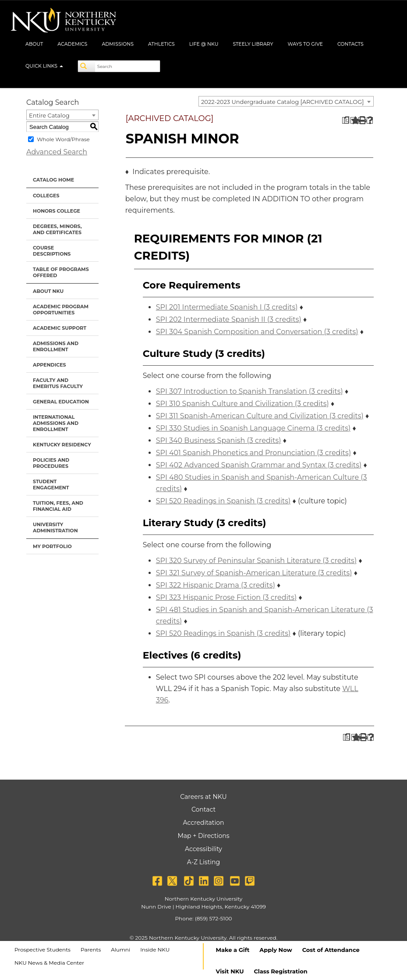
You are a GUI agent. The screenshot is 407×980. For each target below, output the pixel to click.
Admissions (118, 44)
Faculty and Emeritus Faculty (58, 383)
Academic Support (60, 328)
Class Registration (280, 971)
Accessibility (203, 849)
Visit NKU (230, 971)
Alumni (120, 950)
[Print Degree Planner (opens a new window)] (345, 120)
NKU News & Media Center (49, 963)
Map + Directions (203, 836)
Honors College (57, 211)
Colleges (46, 196)
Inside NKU (155, 950)
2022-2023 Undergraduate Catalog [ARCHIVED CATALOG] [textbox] (282, 102)
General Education (61, 402)
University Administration (55, 527)
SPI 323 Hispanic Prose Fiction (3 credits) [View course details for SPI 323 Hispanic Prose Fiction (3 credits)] (226, 597)
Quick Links (44, 66)
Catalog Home (53, 180)
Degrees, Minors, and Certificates (57, 229)
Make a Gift (233, 950)
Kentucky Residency (62, 445)
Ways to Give (305, 44)
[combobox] (286, 101)
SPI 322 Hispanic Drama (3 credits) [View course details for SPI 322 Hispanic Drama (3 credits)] (216, 585)
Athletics (161, 44)
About (34, 44)
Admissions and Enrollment (56, 346)
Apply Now (276, 950)
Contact (203, 809)
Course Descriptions (52, 251)
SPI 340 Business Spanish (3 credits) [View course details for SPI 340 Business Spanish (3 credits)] (219, 440)
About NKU (48, 291)
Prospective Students (42, 950)
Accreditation (204, 823)
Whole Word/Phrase (63, 139)
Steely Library (253, 44)
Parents (91, 950)
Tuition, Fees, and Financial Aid (58, 506)
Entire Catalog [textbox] (49, 115)
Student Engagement (51, 485)
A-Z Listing (203, 862)
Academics (72, 44)
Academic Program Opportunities (61, 310)
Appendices (50, 365)
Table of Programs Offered (61, 272)
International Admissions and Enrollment (56, 423)
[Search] (87, 66)
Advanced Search (57, 152)
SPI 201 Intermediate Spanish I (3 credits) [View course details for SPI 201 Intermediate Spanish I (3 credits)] (227, 307)
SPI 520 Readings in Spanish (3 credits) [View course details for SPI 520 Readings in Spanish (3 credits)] (223, 501)
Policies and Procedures (51, 463)
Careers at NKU (203, 797)
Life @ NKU (204, 44)
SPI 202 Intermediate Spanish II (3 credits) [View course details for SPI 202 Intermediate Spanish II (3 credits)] (229, 319)
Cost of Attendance (331, 950)
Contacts (350, 44)
